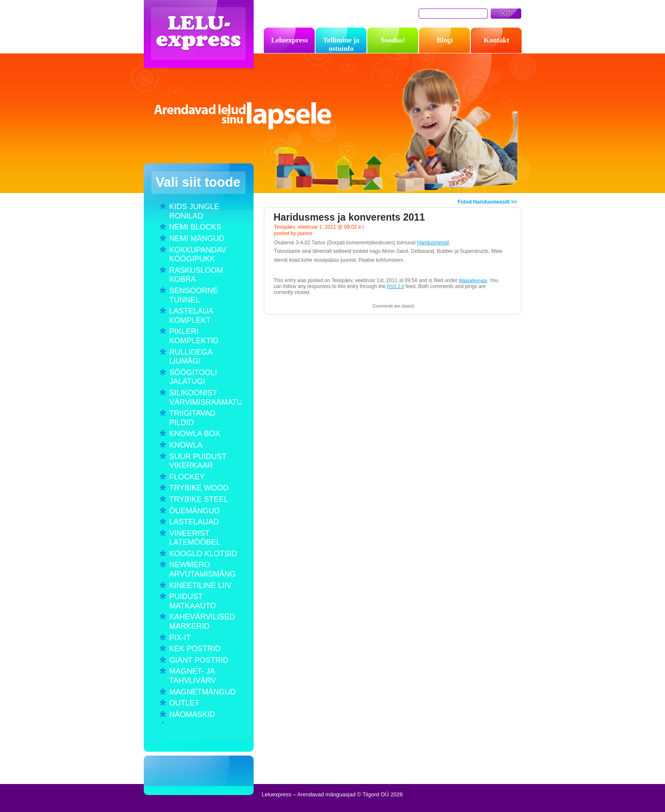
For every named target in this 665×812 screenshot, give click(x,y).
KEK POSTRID (195, 649)
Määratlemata (473, 280)
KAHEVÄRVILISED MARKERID (202, 622)
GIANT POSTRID (199, 660)
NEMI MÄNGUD (197, 238)
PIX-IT (180, 638)
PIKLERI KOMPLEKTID (194, 336)
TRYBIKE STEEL (199, 499)
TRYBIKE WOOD (199, 488)
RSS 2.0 (396, 286)
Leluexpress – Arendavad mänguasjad (201, 36)
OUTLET (184, 703)
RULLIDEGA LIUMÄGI (191, 357)
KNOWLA (186, 445)
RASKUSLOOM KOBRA (196, 275)
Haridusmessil (433, 243)
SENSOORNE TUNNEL (194, 295)
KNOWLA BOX (195, 434)
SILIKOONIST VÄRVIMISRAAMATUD (205, 398)
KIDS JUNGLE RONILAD (194, 211)
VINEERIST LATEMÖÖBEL (195, 538)
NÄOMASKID (192, 714)
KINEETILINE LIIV (200, 585)
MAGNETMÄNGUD (203, 692)
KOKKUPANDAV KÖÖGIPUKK (198, 255)
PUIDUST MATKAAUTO (193, 601)
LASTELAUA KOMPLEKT (191, 316)
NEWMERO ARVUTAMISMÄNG (203, 569)
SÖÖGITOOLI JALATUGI (193, 377)
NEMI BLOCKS (195, 227)
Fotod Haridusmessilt (484, 202)
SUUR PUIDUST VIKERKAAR (198, 461)
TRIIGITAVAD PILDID (192, 418)
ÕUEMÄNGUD (194, 511)
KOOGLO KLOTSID (203, 554)
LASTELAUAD (194, 522)
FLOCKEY (187, 477)
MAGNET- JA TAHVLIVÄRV (193, 676)
